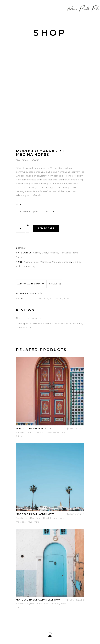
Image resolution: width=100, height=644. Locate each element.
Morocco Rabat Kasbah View (35, 514)
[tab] (31, 284)
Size (19, 204)
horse (36, 262)
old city (77, 262)
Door (44, 253)
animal (28, 262)
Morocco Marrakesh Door (34, 428)
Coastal (47, 518)
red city (31, 266)
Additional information (31, 284)
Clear (54, 211)
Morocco (53, 253)
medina (56, 262)
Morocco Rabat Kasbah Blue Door (39, 600)
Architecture (23, 432)
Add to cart (46, 228)
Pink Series (65, 253)
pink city (20, 266)
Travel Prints (33, 522)
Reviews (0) (54, 284)
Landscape (58, 518)
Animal (37, 253)
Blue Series (36, 518)
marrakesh (45, 262)
